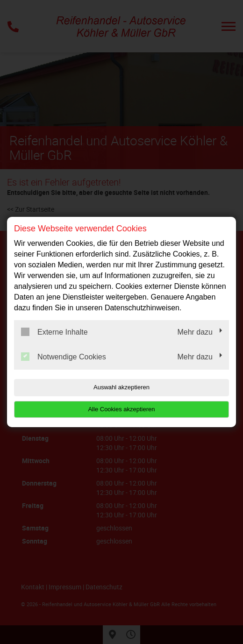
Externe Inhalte (54, 332)
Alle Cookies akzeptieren (121, 409)
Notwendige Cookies (64, 357)
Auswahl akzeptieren (121, 387)
